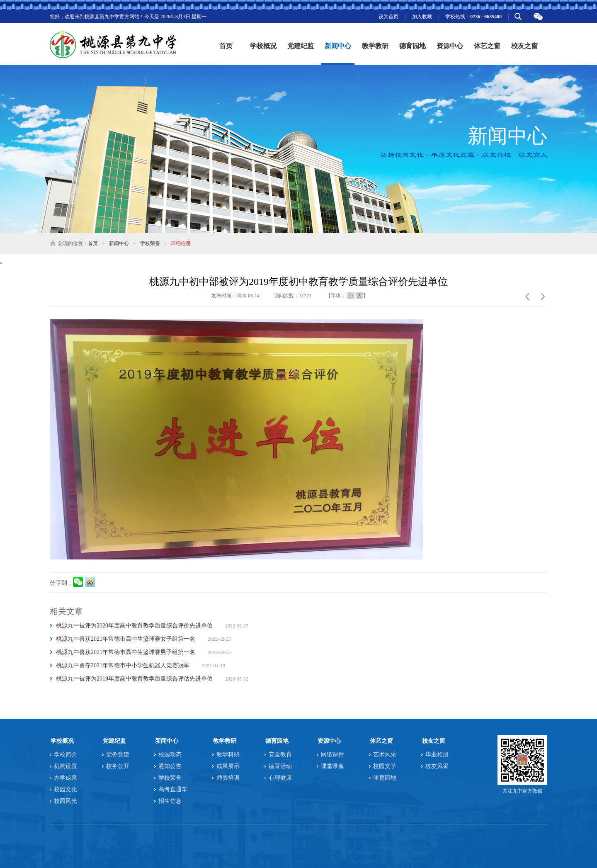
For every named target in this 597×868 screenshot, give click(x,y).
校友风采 (437, 766)
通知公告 (170, 766)
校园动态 (170, 755)
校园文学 (385, 766)
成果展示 (228, 766)
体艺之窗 (381, 741)
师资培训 (228, 778)
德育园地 (277, 741)
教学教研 (225, 741)
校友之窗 (434, 741)
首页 (226, 46)
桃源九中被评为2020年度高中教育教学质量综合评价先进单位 (134, 626)
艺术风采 (385, 755)
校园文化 (66, 789)
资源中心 (329, 741)
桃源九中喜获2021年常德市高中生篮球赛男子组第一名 (126, 652)
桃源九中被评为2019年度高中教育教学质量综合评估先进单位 (134, 679)
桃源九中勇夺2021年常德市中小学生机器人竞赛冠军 (123, 665)
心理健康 (280, 778)
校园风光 (66, 801)
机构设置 (66, 766)
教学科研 (228, 755)
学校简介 (66, 755)
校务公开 (118, 766)
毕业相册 (437, 755)
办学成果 (66, 778)
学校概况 (62, 741)
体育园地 (385, 778)
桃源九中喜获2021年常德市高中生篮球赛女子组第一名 (126, 639)
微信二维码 (538, 17)
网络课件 (332, 755)
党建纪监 (114, 741)
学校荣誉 (150, 243)
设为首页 (388, 17)
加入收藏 (422, 17)
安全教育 (280, 755)
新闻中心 (119, 243)
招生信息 (170, 801)
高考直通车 (173, 789)
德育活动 (280, 766)
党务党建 (118, 755)
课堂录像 (332, 766)
